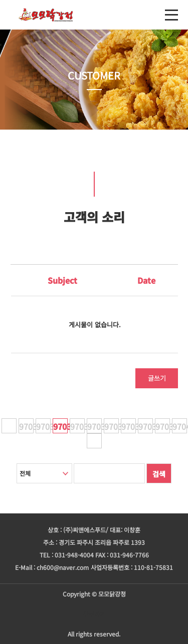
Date (146, 280)
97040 (180, 426)
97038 (146, 426)
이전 (9, 426)
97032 (43, 426)
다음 (94, 441)
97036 (112, 426)
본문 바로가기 (0, 0)
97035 (95, 426)
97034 (77, 426)
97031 (26, 426)
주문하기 (94, 614)
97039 (163, 426)
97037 (129, 426)
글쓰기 (157, 378)
